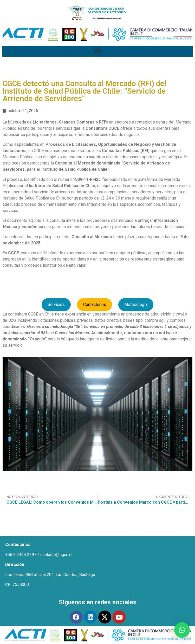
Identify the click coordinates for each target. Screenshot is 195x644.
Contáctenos (95, 304)
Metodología (136, 304)
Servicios (56, 304)
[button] (98, 50)
